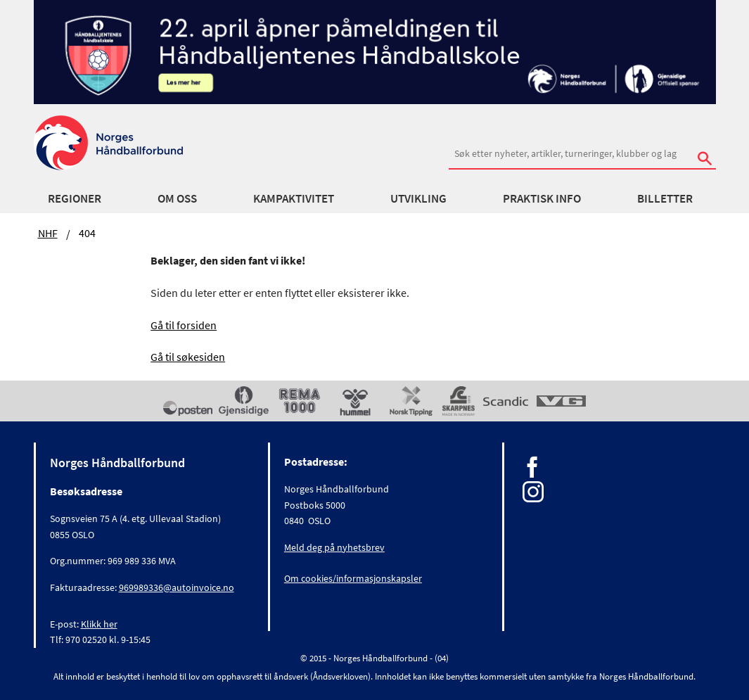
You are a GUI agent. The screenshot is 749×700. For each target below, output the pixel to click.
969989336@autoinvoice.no (177, 587)
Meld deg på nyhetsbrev (334, 547)
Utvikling (418, 198)
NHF (48, 233)
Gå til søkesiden (188, 357)
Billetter (665, 198)
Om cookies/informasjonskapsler (353, 578)
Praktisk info (542, 198)
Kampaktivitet (294, 198)
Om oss (177, 198)
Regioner (75, 198)
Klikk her (99, 624)
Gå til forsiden (184, 325)
